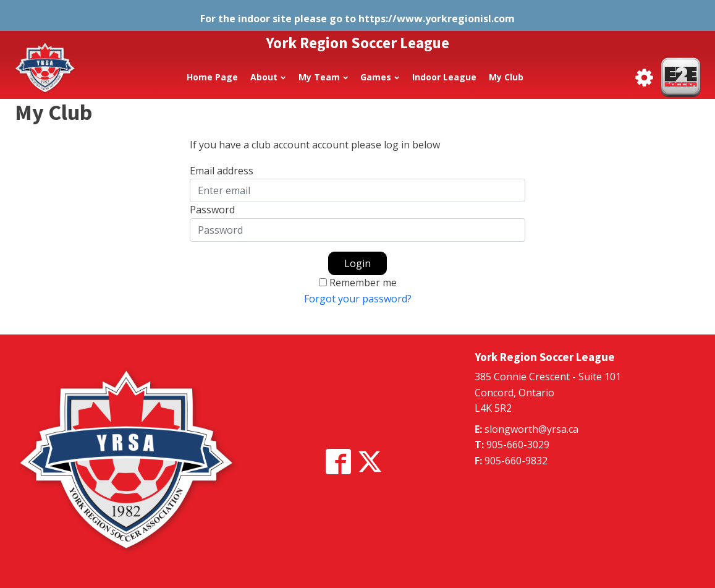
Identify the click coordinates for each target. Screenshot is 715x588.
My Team (323, 77)
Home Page (212, 77)
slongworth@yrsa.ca (531, 429)
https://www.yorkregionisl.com (437, 19)
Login (357, 263)
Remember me (363, 283)
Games (380, 77)
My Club (506, 77)
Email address (222, 171)
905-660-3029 (518, 445)
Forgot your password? (358, 299)
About (268, 77)
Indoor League (444, 77)
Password (212, 210)
